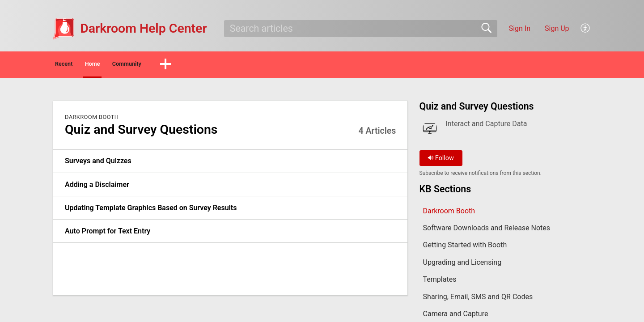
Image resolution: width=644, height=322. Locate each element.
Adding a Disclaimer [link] (97, 187)
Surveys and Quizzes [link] (98, 163)
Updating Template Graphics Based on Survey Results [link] (151, 210)
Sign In (520, 28)
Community (191, 65)
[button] (586, 29)
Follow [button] (441, 161)
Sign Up (557, 28)
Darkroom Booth (92, 119)
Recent (80, 65)
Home (132, 65)
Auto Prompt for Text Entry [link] (108, 233)
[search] (361, 29)
